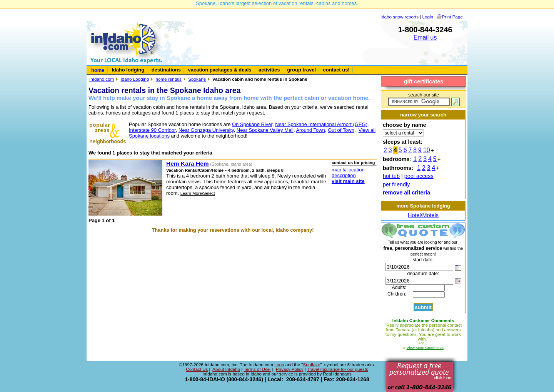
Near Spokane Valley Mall (265, 130)
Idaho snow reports (400, 17)
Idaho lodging (128, 70)
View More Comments (425, 348)
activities (269, 70)
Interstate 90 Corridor (152, 130)
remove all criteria (406, 193)
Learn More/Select (198, 193)
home (98, 70)
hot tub (391, 176)
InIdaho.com (102, 79)
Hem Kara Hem (188, 164)
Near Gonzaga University (206, 130)
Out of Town (341, 130)
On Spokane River (252, 124)
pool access (419, 176)
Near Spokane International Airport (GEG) (321, 124)
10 (427, 150)
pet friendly (396, 184)
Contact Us (197, 369)
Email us (425, 37)
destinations (166, 70)
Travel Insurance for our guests (338, 369)
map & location (348, 170)
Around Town (310, 130)
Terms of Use (257, 369)
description (344, 175)
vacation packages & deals (220, 70)
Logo (279, 365)
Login (428, 17)
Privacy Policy (290, 369)
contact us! (336, 70)
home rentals (169, 79)
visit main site (348, 181)
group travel (301, 70)
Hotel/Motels (423, 215)
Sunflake (311, 365)
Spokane (197, 79)
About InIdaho (226, 369)
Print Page (452, 17)
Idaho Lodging (135, 79)
